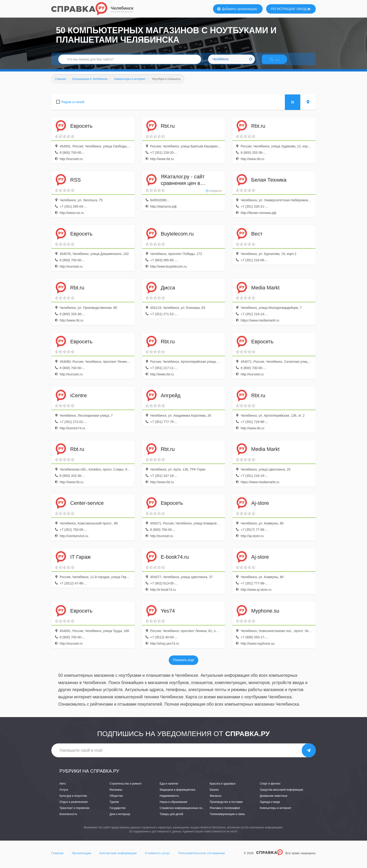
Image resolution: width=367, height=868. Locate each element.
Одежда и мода (270, 806)
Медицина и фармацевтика (178, 794)
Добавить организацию (237, 9)
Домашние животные (274, 800)
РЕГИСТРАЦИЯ (283, 9)
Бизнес (214, 794)
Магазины (116, 794)
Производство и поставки (226, 806)
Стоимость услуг (158, 857)
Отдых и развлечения (73, 806)
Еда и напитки (169, 788)
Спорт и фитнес (270, 788)
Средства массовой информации (281, 794)
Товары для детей (171, 818)
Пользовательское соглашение (202, 857)
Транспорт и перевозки (74, 812)
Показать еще (183, 664)
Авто (62, 788)
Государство (118, 812)
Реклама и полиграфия (225, 812)
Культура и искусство (73, 800)
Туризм (114, 806)
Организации (82, 857)
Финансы (216, 800)
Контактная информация (118, 857)
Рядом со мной (73, 106)
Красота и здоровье (223, 788)
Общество (116, 800)
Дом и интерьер (120, 818)
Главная (57, 857)
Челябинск (122, 8)
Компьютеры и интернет (276, 812)
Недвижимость (169, 800)
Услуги (64, 794)
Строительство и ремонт (126, 788)
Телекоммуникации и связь (227, 818)
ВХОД (304, 9)
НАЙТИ (278, 62)
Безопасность (68, 818)
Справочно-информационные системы (185, 812)
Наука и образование (173, 806)
